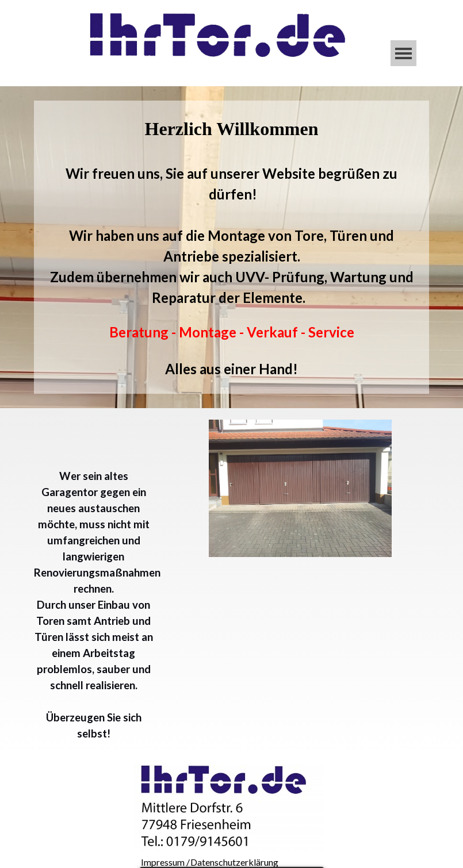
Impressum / (165, 862)
